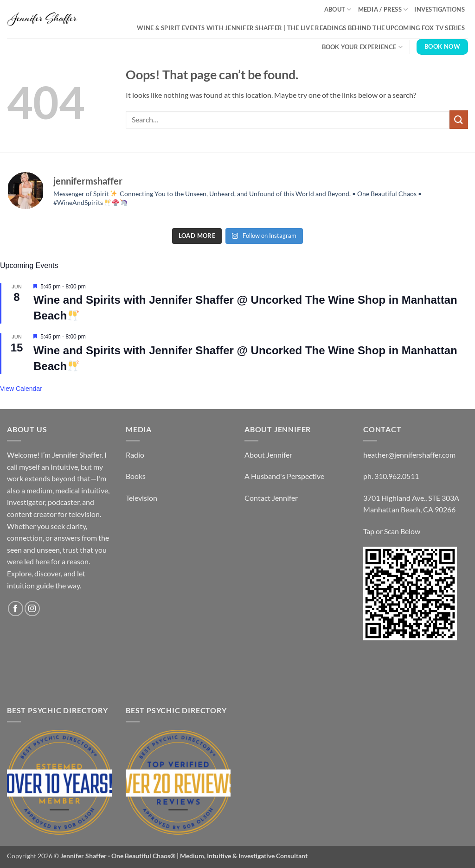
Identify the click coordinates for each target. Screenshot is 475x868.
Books (136, 476)
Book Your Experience (363, 47)
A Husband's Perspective (284, 476)
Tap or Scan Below (392, 531)
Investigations (440, 9)
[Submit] (459, 119)
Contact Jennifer (271, 498)
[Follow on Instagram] (32, 609)
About (338, 10)
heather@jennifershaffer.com (409, 455)
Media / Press (383, 10)
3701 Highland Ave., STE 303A (411, 498)
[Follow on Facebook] (16, 609)
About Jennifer (268, 455)
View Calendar (21, 389)
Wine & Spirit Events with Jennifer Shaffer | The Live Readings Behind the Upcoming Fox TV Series (301, 28)
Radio (135, 455)
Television (141, 498)
